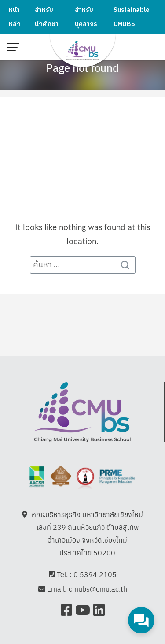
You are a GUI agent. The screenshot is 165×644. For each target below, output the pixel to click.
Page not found (82, 67)
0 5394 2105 (95, 574)
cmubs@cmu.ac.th (98, 589)
